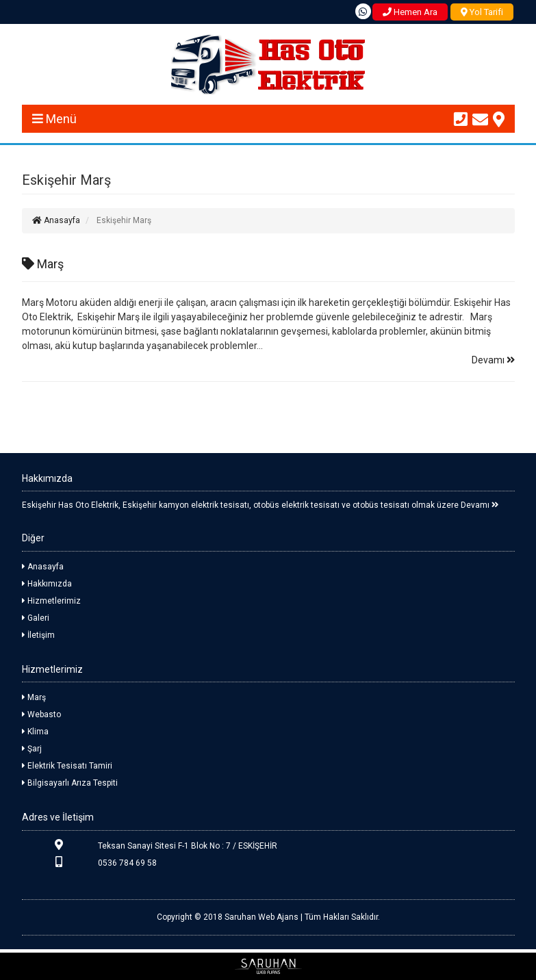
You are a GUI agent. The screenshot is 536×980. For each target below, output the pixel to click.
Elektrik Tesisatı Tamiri (67, 766)
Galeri (36, 618)
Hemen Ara (410, 12)
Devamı (493, 360)
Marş (43, 264)
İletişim (38, 635)
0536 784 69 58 (89, 862)
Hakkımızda (47, 584)
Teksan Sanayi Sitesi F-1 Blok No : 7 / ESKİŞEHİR (150, 845)
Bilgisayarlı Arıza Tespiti (70, 783)
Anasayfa (56, 220)
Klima (35, 732)
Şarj (32, 749)
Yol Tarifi (482, 12)
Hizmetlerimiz (51, 601)
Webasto (41, 714)
